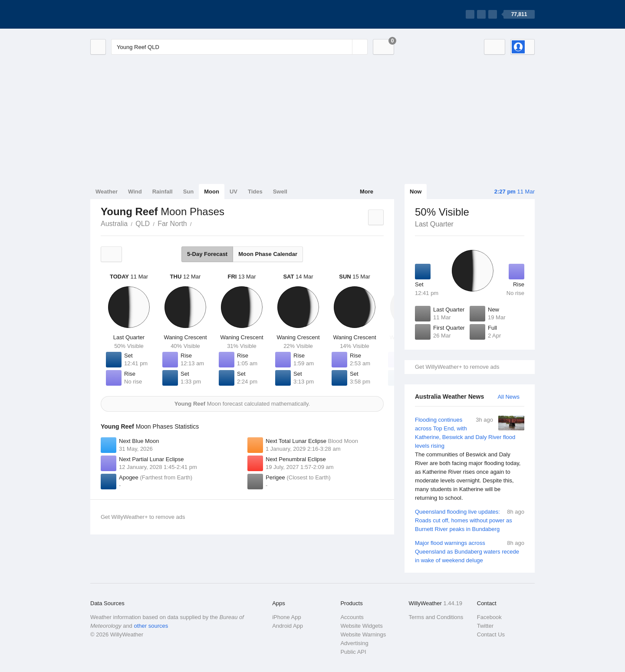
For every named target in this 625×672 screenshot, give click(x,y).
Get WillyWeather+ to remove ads (457, 367)
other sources (151, 626)
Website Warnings (363, 634)
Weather (107, 192)
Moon (212, 192)
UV (234, 192)
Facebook (489, 617)
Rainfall (163, 192)
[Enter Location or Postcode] (239, 47)
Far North (172, 224)
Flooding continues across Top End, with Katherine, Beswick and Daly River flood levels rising (470, 459)
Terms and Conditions (436, 617)
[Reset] (345, 47)
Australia (114, 224)
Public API (353, 652)
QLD (143, 224)
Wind (135, 192)
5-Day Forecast (207, 254)
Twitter (485, 626)
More (367, 192)
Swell (280, 192)
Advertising (354, 643)
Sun (189, 192)
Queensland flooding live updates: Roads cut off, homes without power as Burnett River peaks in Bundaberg (470, 520)
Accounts (352, 617)
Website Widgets (361, 626)
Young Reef (197, 223)
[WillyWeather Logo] (131, 14)
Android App (288, 626)
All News (508, 397)
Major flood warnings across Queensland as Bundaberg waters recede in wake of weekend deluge (470, 551)
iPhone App (287, 617)
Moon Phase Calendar (268, 254)
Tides (255, 192)
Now (416, 192)
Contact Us (491, 634)
